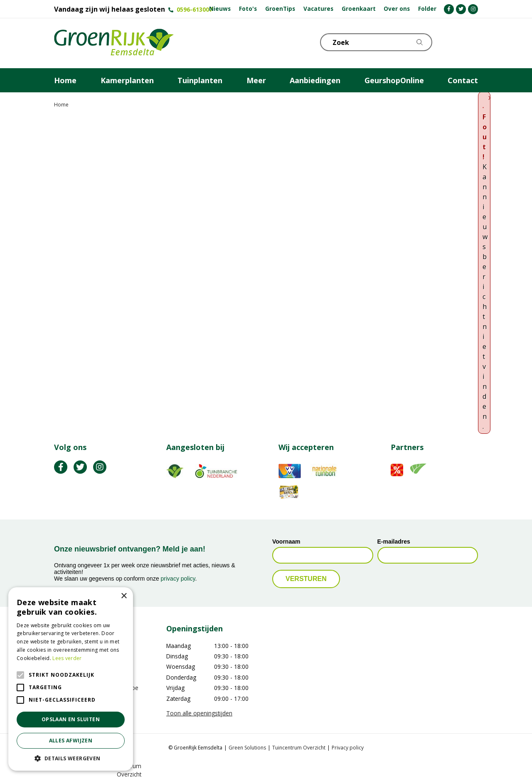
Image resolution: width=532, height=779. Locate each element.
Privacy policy (348, 748)
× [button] (124, 596)
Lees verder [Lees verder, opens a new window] (67, 658)
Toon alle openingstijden (199, 713)
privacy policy (178, 579)
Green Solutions (247, 748)
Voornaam (286, 542)
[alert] (71, 679)
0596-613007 (195, 9)
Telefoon (471, 42)
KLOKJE (451, 42)
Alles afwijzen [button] (71, 741)
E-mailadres (394, 542)
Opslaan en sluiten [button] (71, 719)
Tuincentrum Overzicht (299, 748)
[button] (71, 758)
